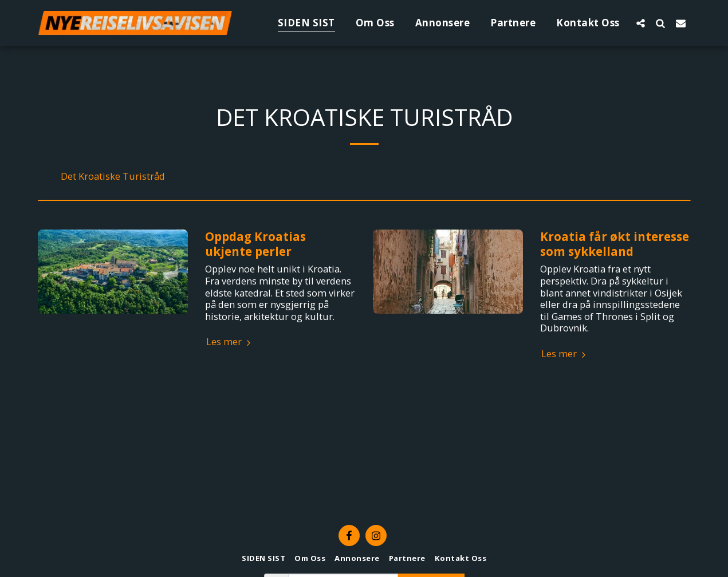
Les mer (230, 342)
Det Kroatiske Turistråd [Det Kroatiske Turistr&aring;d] (113, 177)
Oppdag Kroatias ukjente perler (255, 244)
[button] (641, 23)
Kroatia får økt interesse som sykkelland (615, 244)
